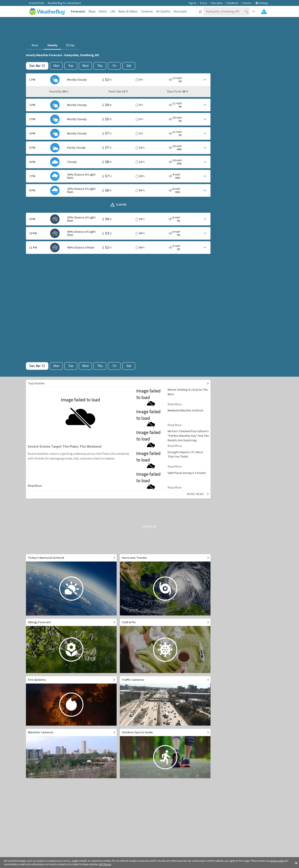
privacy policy (277, 861)
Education (217, 3)
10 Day (70, 45)
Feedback (232, 3)
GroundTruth (36, 3)
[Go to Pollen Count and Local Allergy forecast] (71, 646)
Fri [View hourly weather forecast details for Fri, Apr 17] (114, 66)
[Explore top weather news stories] (118, 383)
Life (113, 11)
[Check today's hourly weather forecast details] (37, 66)
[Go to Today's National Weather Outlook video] (71, 585)
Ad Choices (105, 864)
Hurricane (180, 11)
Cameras (147, 11)
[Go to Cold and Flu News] (165, 646)
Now (35, 45)
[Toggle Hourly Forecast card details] (118, 80)
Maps (92, 11)
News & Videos (128, 11)
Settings (262, 3)
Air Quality (163, 11)
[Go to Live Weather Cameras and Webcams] (71, 754)
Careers (247, 3)
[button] (296, 863)
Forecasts (78, 11)
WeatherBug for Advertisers (64, 3)
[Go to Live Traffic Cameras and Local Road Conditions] (165, 701)
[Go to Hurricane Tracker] (165, 585)
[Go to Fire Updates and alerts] (71, 701)
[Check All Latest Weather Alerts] (264, 11)
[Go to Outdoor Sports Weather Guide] (165, 754)
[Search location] (227, 11)
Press (204, 3)
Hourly (52, 45)
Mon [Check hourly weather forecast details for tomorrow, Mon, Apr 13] (56, 66)
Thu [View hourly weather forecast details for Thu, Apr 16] (100, 66)
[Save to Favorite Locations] (200, 11)
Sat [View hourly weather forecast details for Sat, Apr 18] (129, 66)
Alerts (103, 11)
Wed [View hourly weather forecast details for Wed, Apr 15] (85, 66)
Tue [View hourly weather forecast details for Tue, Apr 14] (71, 66)
